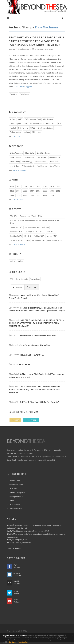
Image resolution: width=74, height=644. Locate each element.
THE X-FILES (25, 365)
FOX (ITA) (14, 216)
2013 (45, 187)
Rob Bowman (42, 166)
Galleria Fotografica (17, 493)
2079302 (31, 420)
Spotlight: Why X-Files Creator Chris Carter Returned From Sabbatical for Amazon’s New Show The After (36, 41)
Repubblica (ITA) (16, 232)
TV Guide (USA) (16, 227)
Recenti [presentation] (18, 287)
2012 (52, 187)
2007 (32, 191)
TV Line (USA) (39, 236)
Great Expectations (45, 128)
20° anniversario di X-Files (39, 123)
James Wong (15, 162)
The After (14, 94)
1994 (45, 195)
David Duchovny (44, 153)
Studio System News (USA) (42, 49)
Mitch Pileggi (27, 162)
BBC (54, 123)
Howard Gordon (41, 162)
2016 (25, 187)
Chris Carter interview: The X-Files (35, 345)
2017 (18, 187)
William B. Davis (28, 166)
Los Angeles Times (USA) (35, 232)
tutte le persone (20, 170)
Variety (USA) (52, 236)
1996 (32, 195)
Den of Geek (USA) (55, 240)
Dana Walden (55, 166)
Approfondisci (23, 642)
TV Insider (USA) (38, 240)
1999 (12, 195)
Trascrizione (35, 279)
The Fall (13, 128)
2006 (38, 191)
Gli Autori (13, 489)
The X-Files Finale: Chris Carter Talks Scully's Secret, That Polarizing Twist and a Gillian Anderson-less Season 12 (34, 390)
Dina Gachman (23, 49)
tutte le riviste (19, 244)
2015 (32, 187)
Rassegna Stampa (16, 497)
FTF (60, 123)
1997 (25, 195)
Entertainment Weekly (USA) (31, 216)
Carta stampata (22, 279)
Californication (16, 132)
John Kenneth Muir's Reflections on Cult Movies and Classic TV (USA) (35, 222)
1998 (18, 195)
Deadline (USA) (16, 236)
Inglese (13, 261)
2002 (58, 191)
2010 (12, 191)
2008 (25, 191)
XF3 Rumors (48, 119)
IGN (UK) (28, 236)
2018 (12, 187)
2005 (45, 191)
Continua (12, 642)
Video (11, 501)
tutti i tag (17, 136)
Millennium (37, 132)
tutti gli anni (18, 199)
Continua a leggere (24, 87)
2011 (58, 187)
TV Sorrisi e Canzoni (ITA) (20, 240)
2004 (52, 191)
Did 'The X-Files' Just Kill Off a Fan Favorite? (39, 402)
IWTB (20, 119)
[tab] (18, 287)
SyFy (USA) (51, 232)
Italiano (21, 261)
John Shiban (15, 166)
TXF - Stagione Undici (18, 123)
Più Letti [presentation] (32, 287)
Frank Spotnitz (15, 157)
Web (12, 279)
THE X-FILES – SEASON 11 (32, 355)
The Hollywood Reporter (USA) (37, 227)
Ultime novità (15, 504)
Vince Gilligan (29, 157)
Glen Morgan (42, 157)
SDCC (33, 128)
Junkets (27, 132)
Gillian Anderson (16, 153)
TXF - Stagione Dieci (33, 119)
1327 (16, 420)
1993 (52, 195)
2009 (18, 191)
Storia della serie (16, 485)
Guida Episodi (15, 481)
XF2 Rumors (23, 128)
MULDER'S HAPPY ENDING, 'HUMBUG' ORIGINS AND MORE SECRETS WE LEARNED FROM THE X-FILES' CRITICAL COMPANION (36, 323)
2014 (38, 187)
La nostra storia (16, 508)
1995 (38, 195)
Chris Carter (24, 94)
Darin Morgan (55, 157)
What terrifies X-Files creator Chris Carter (37, 336)
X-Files (12, 119)
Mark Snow (54, 162)
